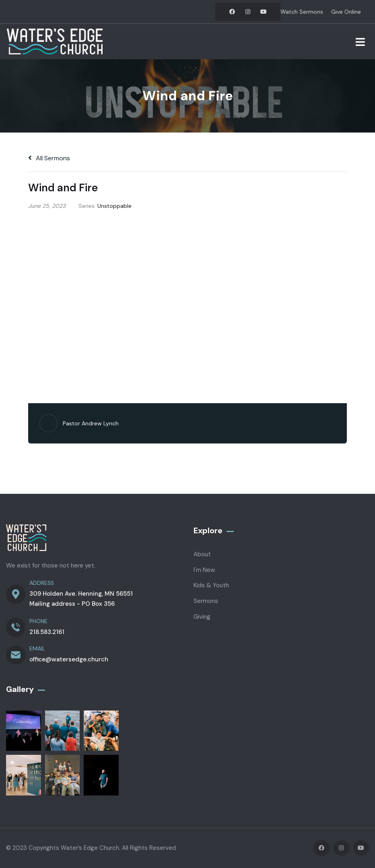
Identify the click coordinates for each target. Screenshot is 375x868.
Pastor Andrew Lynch (91, 423)
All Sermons (49, 158)
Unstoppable (114, 206)
